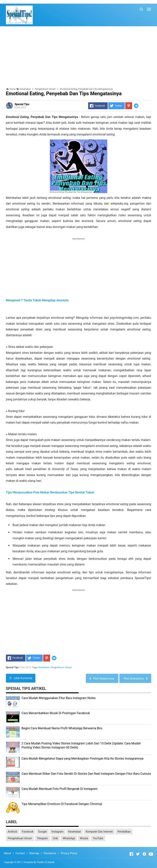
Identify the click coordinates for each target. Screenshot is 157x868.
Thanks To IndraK (45, 862)
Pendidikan (124, 832)
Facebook (28, 832)
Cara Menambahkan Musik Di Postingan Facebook (56, 713)
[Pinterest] (129, 106)
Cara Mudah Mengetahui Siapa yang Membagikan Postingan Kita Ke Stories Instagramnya (83, 759)
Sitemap (34, 853)
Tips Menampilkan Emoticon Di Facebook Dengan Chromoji (62, 804)
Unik (55, 838)
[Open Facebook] (131, 854)
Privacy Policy (69, 853)
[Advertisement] (79, 57)
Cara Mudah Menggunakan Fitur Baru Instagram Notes (59, 698)
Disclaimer (50, 853)
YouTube (98, 838)
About (7, 853)
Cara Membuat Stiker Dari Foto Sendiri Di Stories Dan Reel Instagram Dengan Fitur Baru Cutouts (86, 774)
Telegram (42, 838)
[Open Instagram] (144, 854)
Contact (20, 853)
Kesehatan (44, 667)
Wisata (84, 838)
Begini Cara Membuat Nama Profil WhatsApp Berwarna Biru (62, 728)
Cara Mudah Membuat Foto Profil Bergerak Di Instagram (60, 789)
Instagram (57, 832)
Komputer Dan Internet (99, 832)
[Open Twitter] (138, 854)
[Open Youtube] (151, 854)
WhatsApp (69, 838)
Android (13, 832)
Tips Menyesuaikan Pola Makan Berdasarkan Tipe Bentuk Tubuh (50, 492)
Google (42, 832)
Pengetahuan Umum (61, 667)
